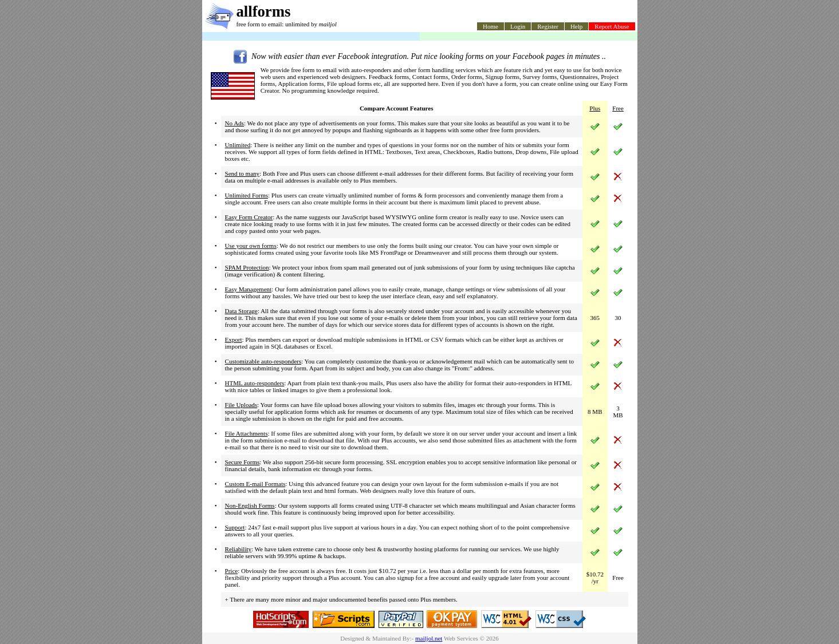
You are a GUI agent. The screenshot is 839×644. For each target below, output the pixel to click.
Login (518, 26)
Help (576, 26)
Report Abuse (612, 26)
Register (548, 26)
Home (491, 26)
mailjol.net (429, 638)
